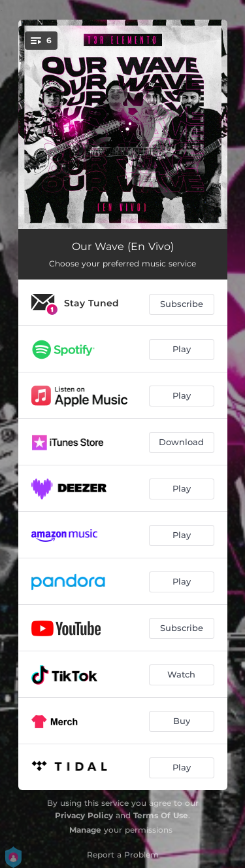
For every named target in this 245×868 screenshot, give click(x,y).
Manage (85, 830)
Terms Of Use (161, 815)
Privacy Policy (84, 815)
